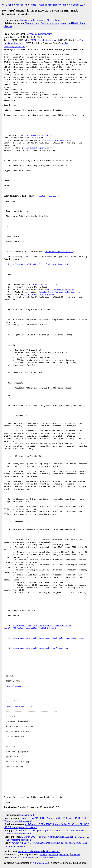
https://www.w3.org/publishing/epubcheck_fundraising (40, 648)
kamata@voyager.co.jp (49, 196)
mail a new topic (52, 851)
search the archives (45, 858)
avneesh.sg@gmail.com (39, 34)
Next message (32, 23)
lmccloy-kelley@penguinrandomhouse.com (60, 292)
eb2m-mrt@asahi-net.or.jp (39, 135)
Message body (28, 20)
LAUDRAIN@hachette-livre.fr (41, 40)
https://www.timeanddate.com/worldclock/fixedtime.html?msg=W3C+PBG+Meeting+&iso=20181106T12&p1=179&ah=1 (37, 627)
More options (53, 20)
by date (43, 854)
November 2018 (77, 5)
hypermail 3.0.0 (40, 863)
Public (33, 5)
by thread (53, 854)
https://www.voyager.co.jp (20, 706)
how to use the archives (22, 858)
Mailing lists (22, 5)
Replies (8, 26)
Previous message (50, 23)
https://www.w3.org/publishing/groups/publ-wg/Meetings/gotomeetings (48, 638)
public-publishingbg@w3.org (52, 5)
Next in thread (79, 23)
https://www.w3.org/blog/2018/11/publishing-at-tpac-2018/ (39, 264)
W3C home (8, 5)
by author (76, 854)
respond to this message (30, 851)
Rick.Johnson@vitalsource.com (37, 295)
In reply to (66, 23)
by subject (64, 854)
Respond (41, 20)
